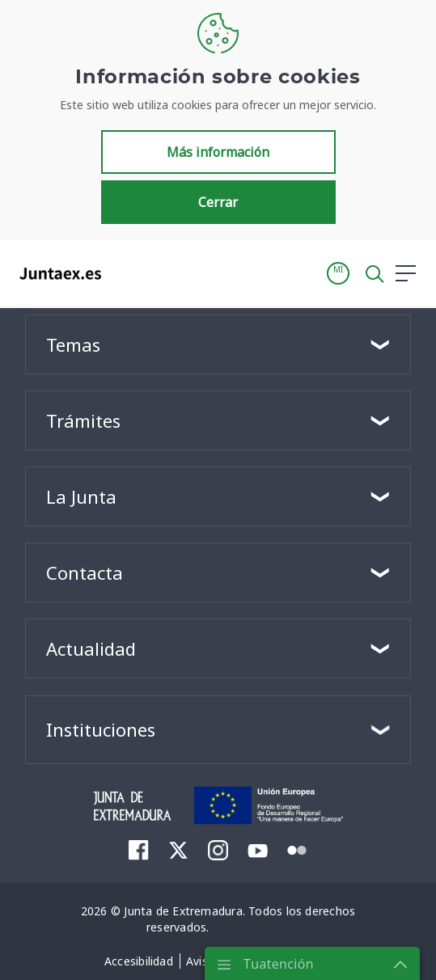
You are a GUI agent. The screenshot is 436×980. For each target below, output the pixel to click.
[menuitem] (139, 850)
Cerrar (218, 202)
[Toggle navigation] (124, 272)
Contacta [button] (85, 572)
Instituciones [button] (101, 729)
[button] (338, 273)
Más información (218, 152)
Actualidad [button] (91, 648)
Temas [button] (73, 344)
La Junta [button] (81, 496)
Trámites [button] (83, 420)
